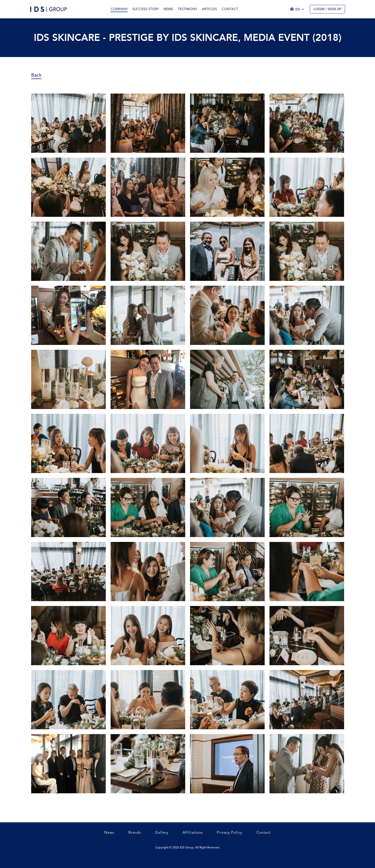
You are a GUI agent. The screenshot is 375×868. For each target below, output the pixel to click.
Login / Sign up (327, 9)
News (168, 9)
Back (36, 75)
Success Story (146, 9)
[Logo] (49, 9)
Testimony (187, 9)
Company (119, 9)
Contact (230, 9)
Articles (209, 9)
